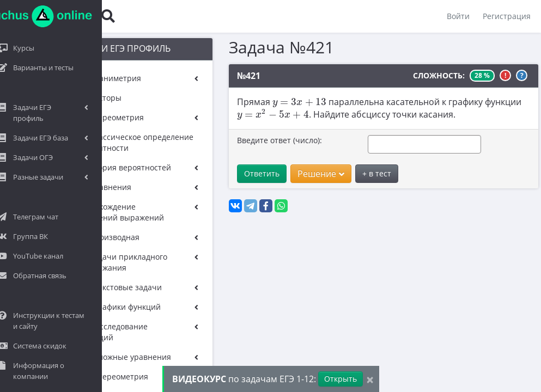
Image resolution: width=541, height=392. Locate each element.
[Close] (370, 379)
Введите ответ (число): (263, 140)
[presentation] (282, 103)
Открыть (341, 379)
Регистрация (506, 16)
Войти (458, 16)
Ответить (245, 173)
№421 (232, 76)
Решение (304, 174)
